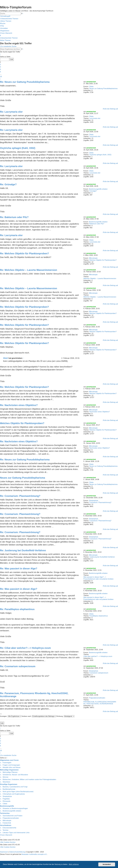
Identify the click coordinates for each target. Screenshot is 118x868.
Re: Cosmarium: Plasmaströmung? (20, 496)
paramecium (91, 82)
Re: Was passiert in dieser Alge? (19, 568)
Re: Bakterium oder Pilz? (14, 217)
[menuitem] (9, 19)
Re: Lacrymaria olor (11, 112)
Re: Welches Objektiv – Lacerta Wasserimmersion (29, 270)
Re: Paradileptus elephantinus (17, 609)
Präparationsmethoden (97, 698)
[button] (0, 54)
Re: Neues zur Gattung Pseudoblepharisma (25, 82)
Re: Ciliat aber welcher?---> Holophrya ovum (25, 648)
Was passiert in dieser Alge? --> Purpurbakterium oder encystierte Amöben (99, 578)
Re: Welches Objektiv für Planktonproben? (24, 253)
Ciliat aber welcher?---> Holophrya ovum (98, 656)
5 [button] (0, 72)
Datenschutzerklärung (17, 852)
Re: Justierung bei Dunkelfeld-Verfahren (23, 550)
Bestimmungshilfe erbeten (98, 189)
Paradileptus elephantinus (99, 616)
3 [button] (0, 67)
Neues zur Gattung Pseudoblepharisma (103, 89)
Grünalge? (93, 191)
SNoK (6, 358)
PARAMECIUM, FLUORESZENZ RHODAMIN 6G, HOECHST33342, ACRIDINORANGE (100, 703)
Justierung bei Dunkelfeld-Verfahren (102, 557)
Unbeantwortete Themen (9, 38)
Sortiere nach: (39, 716)
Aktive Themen (5, 40)
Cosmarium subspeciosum (99, 673)
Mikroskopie (93, 258)
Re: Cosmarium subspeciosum (18, 666)
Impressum (4, 852)
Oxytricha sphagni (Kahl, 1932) (100, 155)
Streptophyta (94, 501)
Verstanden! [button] (107, 864)
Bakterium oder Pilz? (97, 224)
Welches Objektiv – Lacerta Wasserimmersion (100, 278)
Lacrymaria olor (95, 118)
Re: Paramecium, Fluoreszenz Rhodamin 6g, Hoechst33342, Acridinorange (34, 695)
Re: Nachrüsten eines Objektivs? (19, 405)
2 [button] (0, 64)
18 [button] (1, 77)
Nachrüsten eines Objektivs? (100, 412)
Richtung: (65, 716)
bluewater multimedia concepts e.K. (34, 854)
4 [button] (0, 69)
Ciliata (91, 86)
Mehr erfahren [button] (74, 864)
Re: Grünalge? (8, 184)
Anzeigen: (11, 716)
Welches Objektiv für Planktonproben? (103, 260)
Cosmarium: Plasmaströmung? (100, 502)
